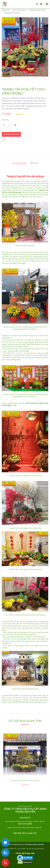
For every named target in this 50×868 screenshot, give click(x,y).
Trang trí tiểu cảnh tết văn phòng (25, 781)
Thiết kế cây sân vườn (36, 10)
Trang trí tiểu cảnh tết (11, 13)
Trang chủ (6, 10)
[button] (7, 72)
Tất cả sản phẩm (18, 10)
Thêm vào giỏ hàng (11, 134)
